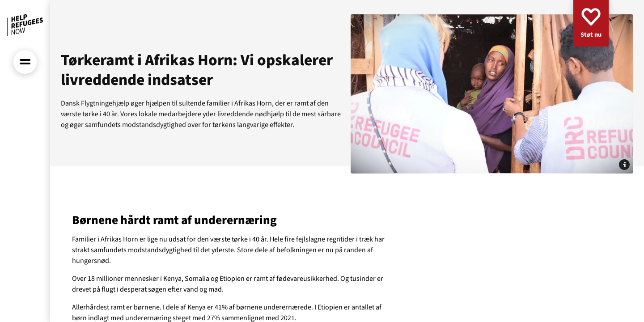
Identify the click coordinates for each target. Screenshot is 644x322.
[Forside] (25, 25)
